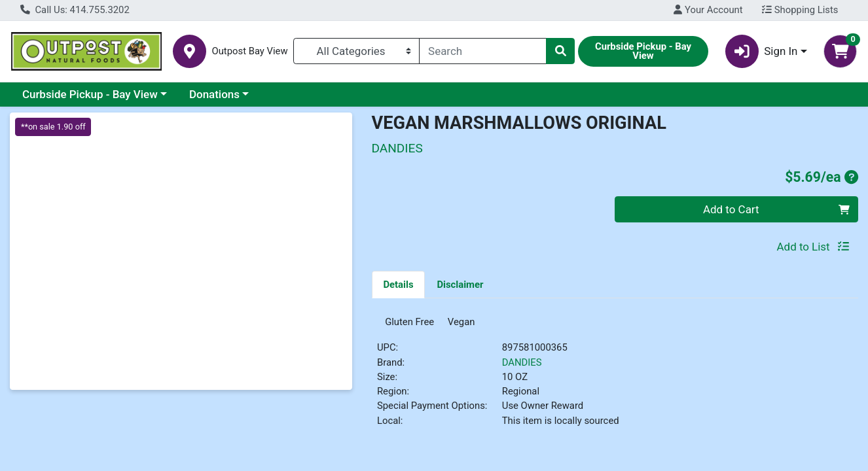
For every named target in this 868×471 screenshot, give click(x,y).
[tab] (399, 284)
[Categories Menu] (357, 51)
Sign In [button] (762, 51)
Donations (214, 94)
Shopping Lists (800, 10)
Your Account (708, 10)
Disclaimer (460, 285)
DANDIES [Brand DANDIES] (522, 366)
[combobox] (483, 51)
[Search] (483, 51)
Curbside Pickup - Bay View (90, 94)
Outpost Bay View (249, 51)
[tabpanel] (615, 379)
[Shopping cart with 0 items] (840, 51)
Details (398, 285)
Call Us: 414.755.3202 (75, 10)
